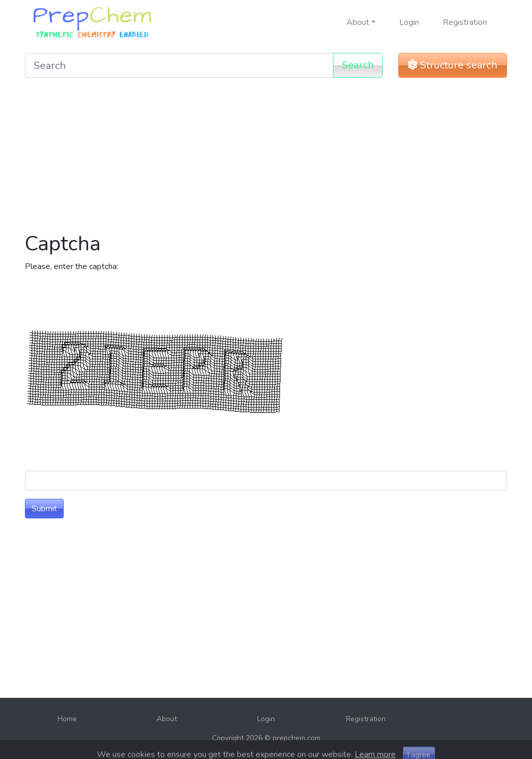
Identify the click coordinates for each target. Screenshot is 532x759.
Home (67, 719)
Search (358, 65)
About (167, 719)
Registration (465, 22)
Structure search (453, 65)
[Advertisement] (266, 159)
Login (409, 22)
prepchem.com (297, 738)
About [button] (358, 22)
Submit (44, 509)
